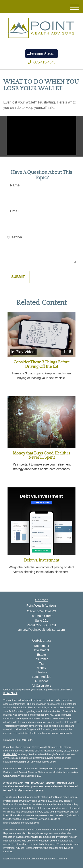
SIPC (14, 754)
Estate (42, 655)
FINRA (7, 754)
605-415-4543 (42, 62)
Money (41, 668)
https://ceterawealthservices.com (21, 823)
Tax (42, 663)
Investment (41, 650)
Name (15, 185)
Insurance (41, 659)
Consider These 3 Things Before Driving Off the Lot (42, 364)
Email (15, 211)
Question (14, 237)
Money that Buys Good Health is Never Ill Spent (41, 456)
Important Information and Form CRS (23, 858)
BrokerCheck (10, 693)
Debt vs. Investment (42, 560)
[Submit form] (18, 277)
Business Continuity (56, 858)
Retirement (41, 646)
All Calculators (41, 686)
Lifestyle (41, 672)
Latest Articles (41, 677)
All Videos (41, 681)
